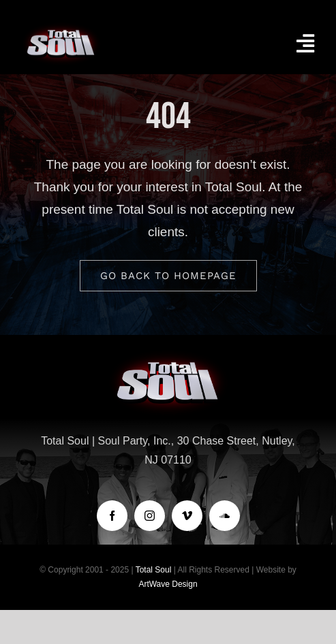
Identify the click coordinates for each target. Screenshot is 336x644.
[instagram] (150, 516)
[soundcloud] (225, 516)
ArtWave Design (168, 584)
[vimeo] (187, 516)
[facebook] (112, 516)
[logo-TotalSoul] (61, 27)
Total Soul (154, 570)
